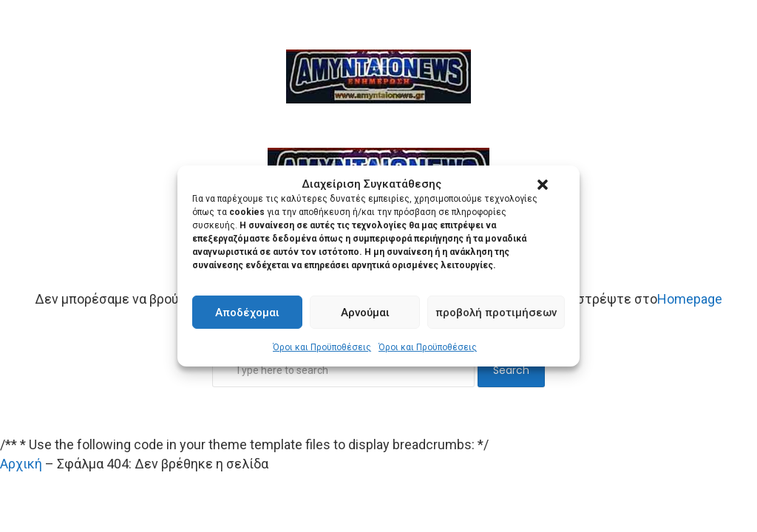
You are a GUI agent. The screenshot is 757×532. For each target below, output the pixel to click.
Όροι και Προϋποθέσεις (322, 347)
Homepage (690, 299)
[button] (543, 185)
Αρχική (21, 464)
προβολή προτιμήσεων (496, 313)
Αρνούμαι (365, 313)
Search (511, 370)
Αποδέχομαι (247, 313)
